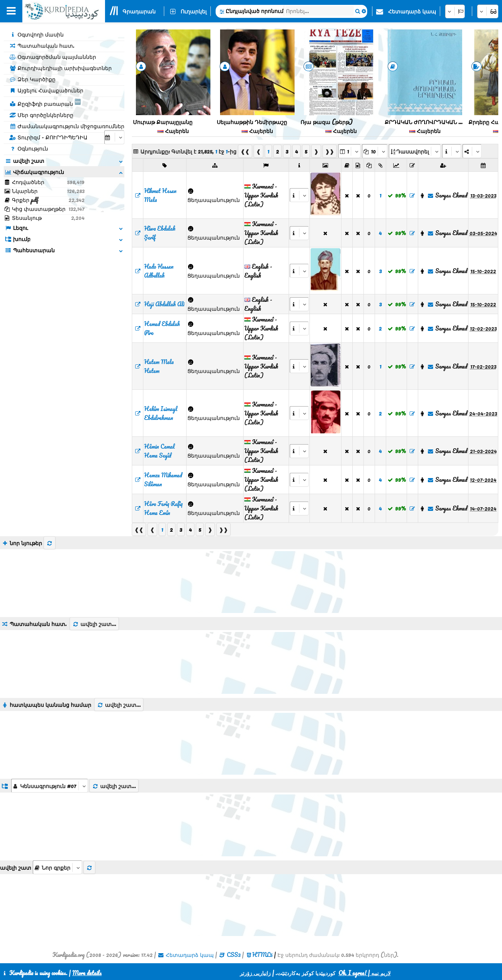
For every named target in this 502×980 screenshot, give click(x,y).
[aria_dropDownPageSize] (375, 151)
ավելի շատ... (94, 624)
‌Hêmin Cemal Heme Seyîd (159, 451)
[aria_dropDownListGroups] (50, 786)
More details (87, 973)
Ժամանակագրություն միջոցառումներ (67, 126)
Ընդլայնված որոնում (255, 11)
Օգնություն (29, 148)
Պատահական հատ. (42, 45)
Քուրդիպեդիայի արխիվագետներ (61, 68)
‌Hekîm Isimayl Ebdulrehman (161, 413)
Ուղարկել (194, 11)
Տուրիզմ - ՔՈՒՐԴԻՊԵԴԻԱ (48, 137)
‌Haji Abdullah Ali (164, 304)
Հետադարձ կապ (412, 11)
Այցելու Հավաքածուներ (46, 90)
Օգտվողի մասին (36, 34)
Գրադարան (139, 11)
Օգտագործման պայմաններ (53, 57)
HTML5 (262, 955)
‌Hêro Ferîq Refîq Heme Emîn (163, 508)
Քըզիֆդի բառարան (45, 102)
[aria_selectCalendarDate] (114, 137)
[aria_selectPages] (349, 151)
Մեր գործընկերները (41, 115)
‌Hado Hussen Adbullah (159, 271)
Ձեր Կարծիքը (32, 79)
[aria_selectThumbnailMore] (57, 867)
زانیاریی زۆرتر (255, 973)
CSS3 (234, 955)
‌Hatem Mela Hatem (159, 366)
